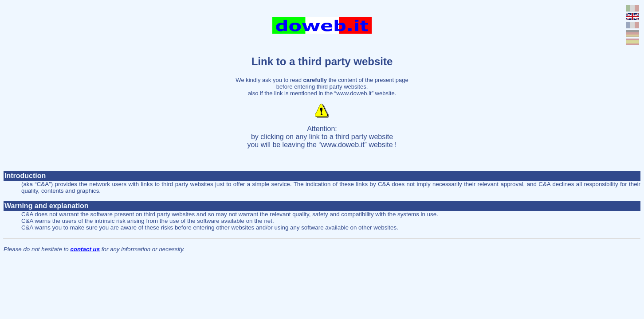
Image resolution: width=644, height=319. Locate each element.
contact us (85, 249)
